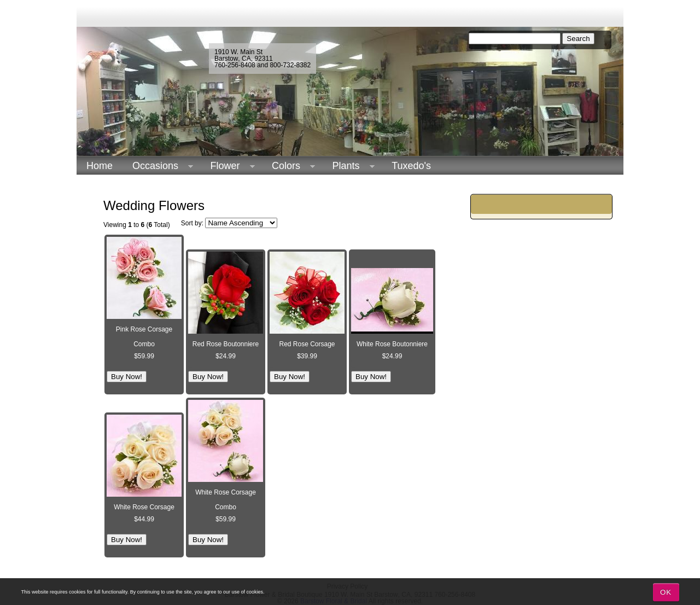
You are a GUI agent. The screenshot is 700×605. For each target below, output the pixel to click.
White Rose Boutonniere (392, 344)
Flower (228, 166)
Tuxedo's (411, 166)
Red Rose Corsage (307, 344)
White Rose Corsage (144, 507)
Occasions (158, 166)
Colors (288, 166)
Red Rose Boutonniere (226, 344)
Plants (349, 166)
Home (100, 166)
